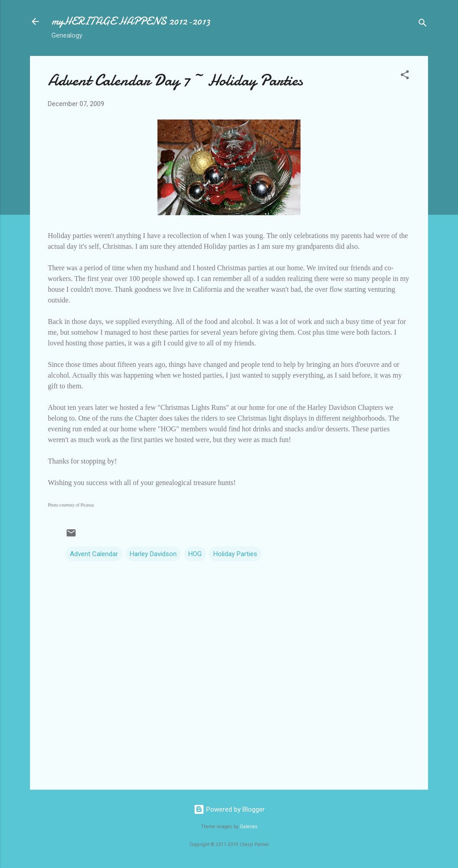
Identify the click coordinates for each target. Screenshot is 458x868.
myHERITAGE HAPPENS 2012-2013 (131, 21)
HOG (195, 554)
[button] (405, 76)
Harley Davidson (153, 554)
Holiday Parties (235, 554)
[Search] (423, 24)
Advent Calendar (94, 554)
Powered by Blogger (229, 809)
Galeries (249, 827)
